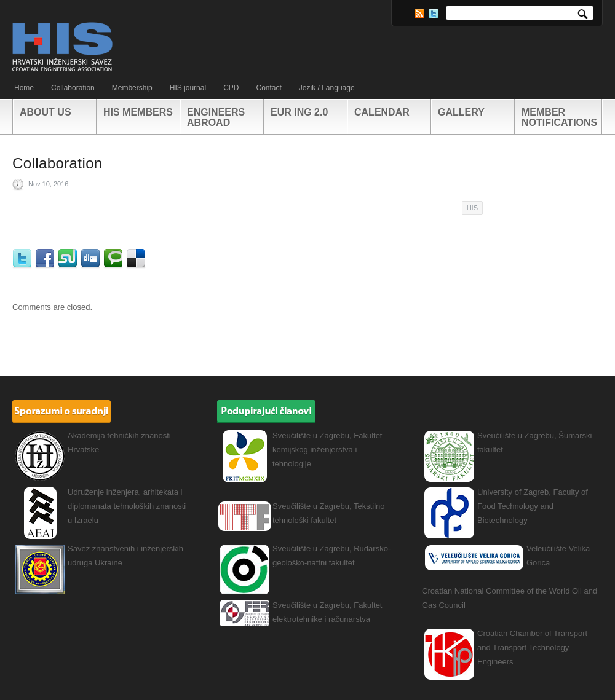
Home (24, 88)
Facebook (46, 259)
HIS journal (188, 88)
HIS (472, 208)
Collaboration (73, 88)
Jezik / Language (327, 88)
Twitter (434, 14)
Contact (268, 88)
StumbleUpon (69, 259)
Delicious (137, 259)
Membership (132, 88)
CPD (231, 88)
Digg (92, 259)
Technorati (115, 259)
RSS (419, 14)
